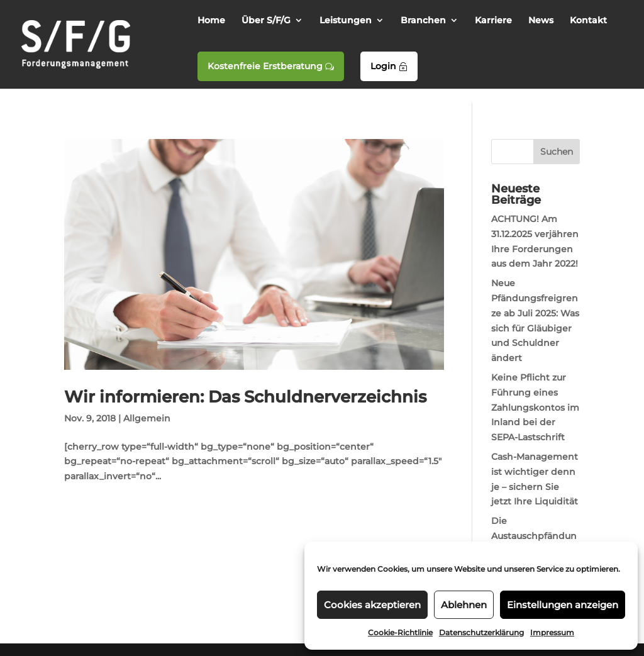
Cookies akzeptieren (372, 605)
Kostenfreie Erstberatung (271, 66)
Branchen (423, 21)
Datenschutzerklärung (481, 632)
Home (211, 21)
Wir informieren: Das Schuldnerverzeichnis (245, 397)
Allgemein (147, 418)
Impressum (552, 632)
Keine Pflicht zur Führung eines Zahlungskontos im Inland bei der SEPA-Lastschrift (535, 407)
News (541, 21)
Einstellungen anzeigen (563, 605)
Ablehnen (464, 605)
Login (389, 66)
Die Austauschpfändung (534, 536)
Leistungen (346, 21)
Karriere (493, 21)
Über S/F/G (266, 21)
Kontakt (588, 21)
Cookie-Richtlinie (400, 632)
